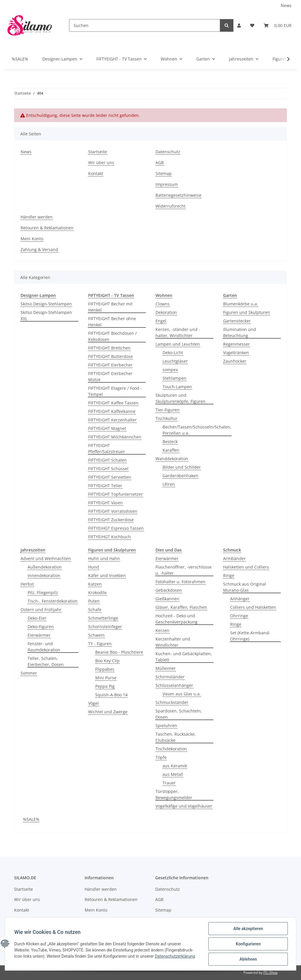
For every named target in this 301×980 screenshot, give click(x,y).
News (286, 5)
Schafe (95, 610)
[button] (239, 25)
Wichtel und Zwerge (108, 712)
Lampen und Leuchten (178, 344)
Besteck (170, 442)
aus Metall (173, 774)
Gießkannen (167, 599)
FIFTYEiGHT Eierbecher (110, 365)
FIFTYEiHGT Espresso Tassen (116, 528)
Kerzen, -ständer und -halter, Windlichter (178, 332)
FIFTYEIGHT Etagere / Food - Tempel (115, 391)
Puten (94, 601)
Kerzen (162, 630)
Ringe (229, 575)
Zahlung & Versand (39, 249)
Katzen (95, 584)
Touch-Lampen (177, 387)
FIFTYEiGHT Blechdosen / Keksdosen (112, 336)
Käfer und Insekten (107, 575)
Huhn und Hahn (104, 558)
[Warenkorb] (278, 25)
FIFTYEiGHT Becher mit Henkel (110, 307)
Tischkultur (167, 418)
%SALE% (31, 819)
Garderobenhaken (180, 476)
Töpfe (161, 757)
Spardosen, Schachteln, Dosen (179, 714)
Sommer (29, 673)
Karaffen (171, 450)
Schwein (96, 635)
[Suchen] (145, 25)
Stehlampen (174, 378)
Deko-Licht (173, 353)
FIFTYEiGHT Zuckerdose (111, 520)
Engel (161, 321)
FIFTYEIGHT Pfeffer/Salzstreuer (107, 448)
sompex (170, 370)
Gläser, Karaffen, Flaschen (181, 607)
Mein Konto (32, 239)
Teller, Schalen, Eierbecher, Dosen (46, 661)
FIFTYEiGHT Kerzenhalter (112, 420)
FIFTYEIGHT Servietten (110, 477)
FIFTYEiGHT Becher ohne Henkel (112, 322)
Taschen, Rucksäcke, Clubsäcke (176, 737)
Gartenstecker (237, 321)
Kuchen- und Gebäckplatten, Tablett (184, 657)
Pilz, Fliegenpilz (43, 592)
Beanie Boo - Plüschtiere (119, 652)
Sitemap (164, 173)
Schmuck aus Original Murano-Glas (245, 587)
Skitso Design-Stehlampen (46, 304)
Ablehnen (248, 959)
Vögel (93, 703)
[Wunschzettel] (252, 25)
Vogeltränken (236, 353)
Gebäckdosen (169, 590)
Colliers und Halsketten (253, 607)
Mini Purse (106, 678)
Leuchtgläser (175, 361)
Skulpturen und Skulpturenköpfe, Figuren (180, 398)
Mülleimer (166, 668)
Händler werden (37, 217)
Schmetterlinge (103, 618)
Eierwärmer (39, 635)
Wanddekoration (172, 459)
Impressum (167, 184)
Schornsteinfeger (105, 627)
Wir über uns (101, 163)
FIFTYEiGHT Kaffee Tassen (113, 403)
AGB (160, 163)
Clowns (163, 304)
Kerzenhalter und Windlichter (173, 642)
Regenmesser (236, 344)
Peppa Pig (105, 686)
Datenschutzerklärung (175, 956)
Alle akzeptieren (248, 929)
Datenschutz (168, 152)
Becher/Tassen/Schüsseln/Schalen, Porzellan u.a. (197, 430)
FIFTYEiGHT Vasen (106, 503)
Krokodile (97, 592)
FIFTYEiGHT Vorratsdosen (113, 511)
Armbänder (234, 558)
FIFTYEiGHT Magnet (107, 428)
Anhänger (240, 599)
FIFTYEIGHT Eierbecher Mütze (110, 376)
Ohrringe (239, 616)
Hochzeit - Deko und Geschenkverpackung (177, 619)
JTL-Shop (270, 973)
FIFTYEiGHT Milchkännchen (115, 437)
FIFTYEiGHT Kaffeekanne (112, 411)
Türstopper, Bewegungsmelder (174, 794)
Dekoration (166, 312)
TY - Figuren (100, 644)
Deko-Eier (37, 618)
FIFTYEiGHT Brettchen (109, 348)
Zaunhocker (235, 361)
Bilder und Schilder (182, 467)
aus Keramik (175, 766)
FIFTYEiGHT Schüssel (108, 469)
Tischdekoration (171, 749)
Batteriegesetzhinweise (178, 195)
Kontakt (96, 173)
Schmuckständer (172, 702)
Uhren (169, 484)
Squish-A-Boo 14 (111, 695)
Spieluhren (166, 726)
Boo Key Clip (107, 661)
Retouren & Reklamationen (47, 228)
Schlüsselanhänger (174, 685)
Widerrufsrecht (170, 206)
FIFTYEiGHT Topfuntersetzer (116, 494)
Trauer (169, 783)
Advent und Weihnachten (46, 558)
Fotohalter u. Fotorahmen (180, 582)
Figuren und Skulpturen (247, 312)
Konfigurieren (248, 944)
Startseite (98, 152)
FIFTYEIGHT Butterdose (111, 356)
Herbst (27, 584)
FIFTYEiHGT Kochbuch (109, 537)
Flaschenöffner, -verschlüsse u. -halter (184, 570)
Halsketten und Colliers (246, 567)
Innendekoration (44, 575)
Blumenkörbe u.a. (241, 304)
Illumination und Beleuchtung (240, 332)
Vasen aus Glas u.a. (182, 694)
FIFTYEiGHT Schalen (107, 460)
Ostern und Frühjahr (41, 610)
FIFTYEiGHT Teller (105, 486)
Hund (94, 567)
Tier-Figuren (168, 410)
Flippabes (105, 669)
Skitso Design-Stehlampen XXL (46, 315)
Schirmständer (170, 677)
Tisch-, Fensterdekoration (53, 601)
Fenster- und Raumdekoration (44, 647)
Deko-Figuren (41, 627)
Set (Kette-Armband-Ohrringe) (250, 636)
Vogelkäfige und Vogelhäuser (184, 806)
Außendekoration (45, 567)
